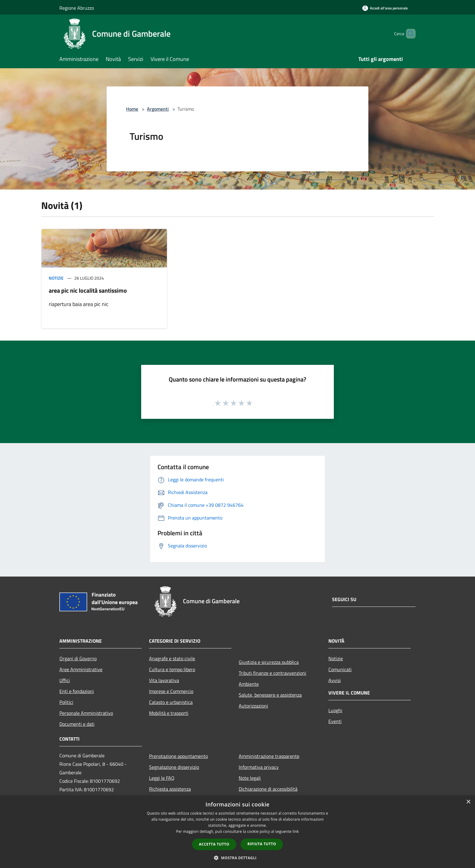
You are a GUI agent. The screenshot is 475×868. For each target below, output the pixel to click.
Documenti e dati (77, 724)
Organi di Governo (78, 658)
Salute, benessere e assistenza (270, 695)
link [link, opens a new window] (296, 831)
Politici (66, 702)
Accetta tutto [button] (214, 844)
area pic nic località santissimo (88, 290)
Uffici (65, 680)
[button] (237, 858)
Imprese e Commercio (171, 691)
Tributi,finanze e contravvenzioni (272, 673)
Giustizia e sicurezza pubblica (269, 662)
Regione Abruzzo (77, 8)
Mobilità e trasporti (169, 713)
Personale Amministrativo (86, 713)
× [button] (468, 802)
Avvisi (335, 680)
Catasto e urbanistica (171, 702)
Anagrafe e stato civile (172, 658)
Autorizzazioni (253, 706)
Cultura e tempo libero (172, 669)
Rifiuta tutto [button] (262, 844)
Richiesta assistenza (170, 789)
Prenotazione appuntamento (178, 756)
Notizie (56, 278)
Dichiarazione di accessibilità (268, 789)
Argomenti (158, 109)
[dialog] (237, 832)
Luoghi (335, 710)
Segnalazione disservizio (174, 767)
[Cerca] (408, 34)
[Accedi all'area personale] (385, 8)
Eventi (335, 721)
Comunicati (340, 669)
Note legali (250, 778)
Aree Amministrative (81, 669)
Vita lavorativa (164, 680)
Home (132, 109)
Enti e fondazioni (77, 691)
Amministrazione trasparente (269, 756)
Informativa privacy (259, 767)
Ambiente (249, 684)
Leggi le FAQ (162, 778)
